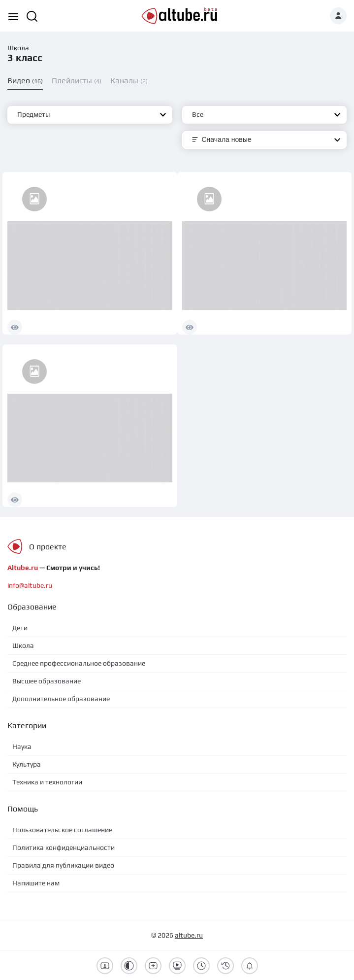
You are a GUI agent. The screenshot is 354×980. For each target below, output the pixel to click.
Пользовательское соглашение (62, 830)
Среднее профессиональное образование (79, 663)
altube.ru (189, 935)
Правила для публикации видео (63, 865)
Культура (27, 764)
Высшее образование (47, 681)
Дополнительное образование (61, 699)
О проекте (48, 547)
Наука (22, 746)
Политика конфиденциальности (64, 847)
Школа (18, 48)
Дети (20, 628)
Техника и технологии (47, 782)
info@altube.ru (30, 585)
